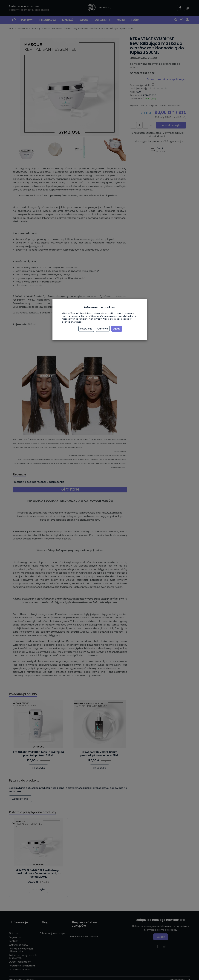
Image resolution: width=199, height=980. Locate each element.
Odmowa (103, 329)
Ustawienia (86, 329)
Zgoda (117, 329)
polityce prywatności (72, 322)
